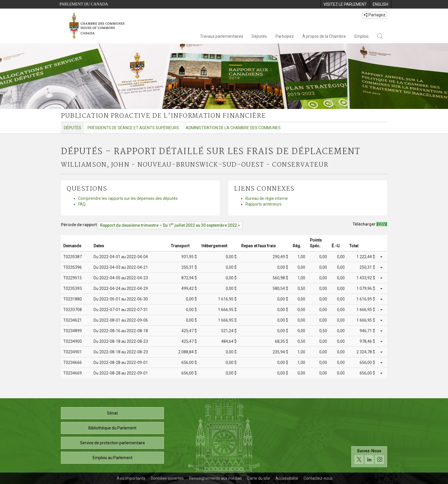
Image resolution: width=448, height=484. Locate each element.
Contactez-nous (318, 478)
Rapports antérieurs (263, 204)
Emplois (362, 36)
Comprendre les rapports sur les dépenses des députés (128, 198)
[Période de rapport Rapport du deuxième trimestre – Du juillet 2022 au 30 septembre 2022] (170, 225)
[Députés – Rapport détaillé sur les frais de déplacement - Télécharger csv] (382, 224)
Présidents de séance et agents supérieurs (133, 128)
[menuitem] (345, 4)
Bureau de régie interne (267, 198)
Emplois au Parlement (113, 458)
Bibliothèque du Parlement (112, 428)
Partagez (374, 15)
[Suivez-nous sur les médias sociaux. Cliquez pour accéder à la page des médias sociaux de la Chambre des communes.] (369, 457)
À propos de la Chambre (324, 36)
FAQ (82, 204)
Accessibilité (287, 478)
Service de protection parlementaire (113, 443)
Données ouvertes (167, 478)
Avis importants (131, 478)
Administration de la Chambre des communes (233, 128)
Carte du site (259, 478)
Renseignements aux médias (215, 478)
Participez (285, 36)
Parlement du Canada (84, 4)
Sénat (112, 413)
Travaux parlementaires (222, 36)
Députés (259, 36)
